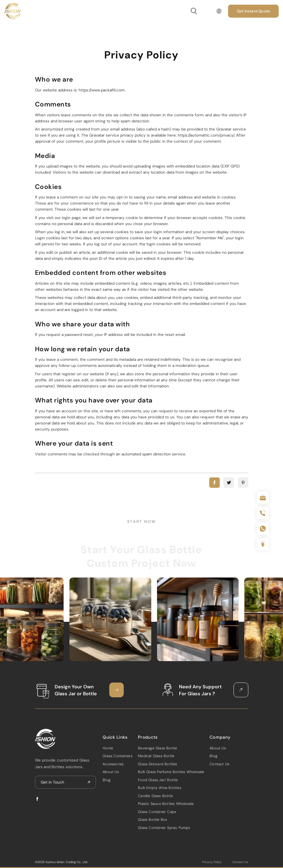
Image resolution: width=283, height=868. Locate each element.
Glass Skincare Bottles (157, 764)
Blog (107, 780)
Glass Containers (118, 756)
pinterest (243, 483)
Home (108, 748)
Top (263, 544)
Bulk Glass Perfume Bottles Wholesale (171, 772)
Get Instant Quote (253, 11)
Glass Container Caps (157, 812)
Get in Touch (52, 782)
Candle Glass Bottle (155, 796)
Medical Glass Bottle (156, 756)
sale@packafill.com (263, 497)
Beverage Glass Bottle (157, 748)
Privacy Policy (212, 862)
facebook (214, 483)
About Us (111, 772)
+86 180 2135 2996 (263, 513)
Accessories (113, 764)
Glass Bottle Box (152, 820)
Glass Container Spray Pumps (164, 828)
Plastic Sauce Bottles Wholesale (166, 804)
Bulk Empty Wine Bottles (160, 788)
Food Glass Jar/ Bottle (158, 780)
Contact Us (219, 764)
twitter (229, 483)
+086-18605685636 (263, 529)
